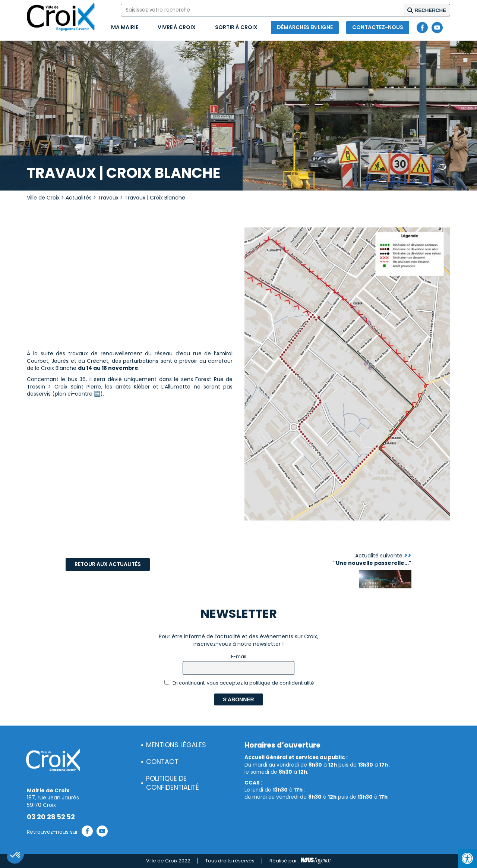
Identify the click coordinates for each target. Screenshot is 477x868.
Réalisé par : (300, 861)
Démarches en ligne (305, 27)
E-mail (239, 656)
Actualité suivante (372, 559)
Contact (162, 762)
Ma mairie (125, 27)
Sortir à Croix (236, 27)
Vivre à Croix (177, 27)
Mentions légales (176, 745)
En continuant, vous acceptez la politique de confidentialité (239, 683)
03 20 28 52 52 (51, 817)
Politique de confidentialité (173, 783)
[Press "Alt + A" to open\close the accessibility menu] (467, 858)
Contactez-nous (378, 27)
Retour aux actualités (108, 564)
